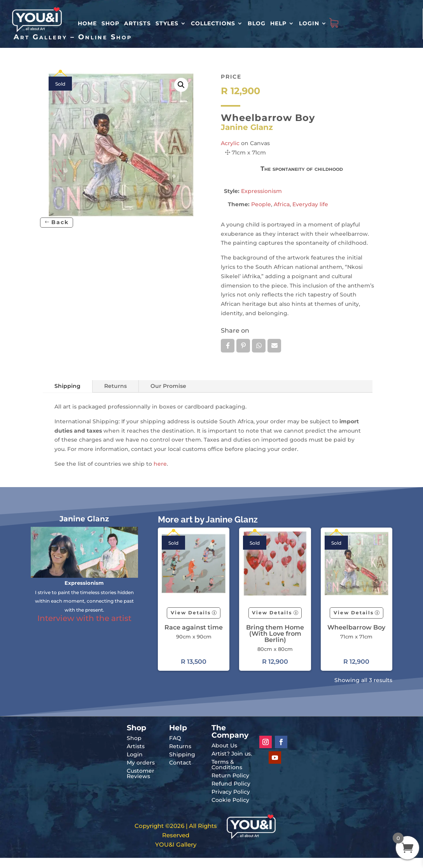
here (160, 464)
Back (60, 222)
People (261, 204)
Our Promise (168, 386)
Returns (115, 386)
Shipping (67, 386)
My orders (141, 763)
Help (278, 23)
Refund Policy (231, 784)
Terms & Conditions (227, 765)
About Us (224, 745)
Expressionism (261, 191)
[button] (181, 85)
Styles (167, 23)
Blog (257, 23)
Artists (137, 23)
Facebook (228, 345)
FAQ (175, 738)
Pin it (243, 345)
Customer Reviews (141, 773)
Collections (213, 23)
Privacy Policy (231, 792)
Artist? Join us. (232, 754)
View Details (191, 613)
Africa (282, 204)
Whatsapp (259, 345)
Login (309, 23)
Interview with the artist (84, 618)
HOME (87, 23)
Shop (110, 23)
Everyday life (310, 204)
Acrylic (230, 143)
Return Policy (230, 775)
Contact (180, 763)
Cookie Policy (230, 800)
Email (274, 345)
